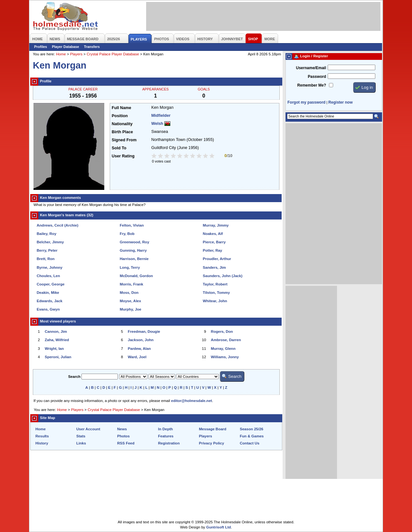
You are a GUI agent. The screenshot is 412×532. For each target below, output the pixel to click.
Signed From (124, 140)
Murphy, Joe (131, 309)
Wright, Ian (54, 349)
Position (120, 116)
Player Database (66, 47)
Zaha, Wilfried (57, 340)
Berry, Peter (47, 250)
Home (61, 54)
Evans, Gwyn (48, 309)
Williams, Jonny (225, 357)
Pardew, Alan (139, 349)
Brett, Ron (46, 259)
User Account (88, 429)
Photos (123, 436)
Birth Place (122, 132)
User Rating (123, 156)
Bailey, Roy (47, 234)
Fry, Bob (127, 234)
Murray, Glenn (223, 349)
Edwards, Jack (50, 301)
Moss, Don (129, 293)
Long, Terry (130, 267)
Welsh (157, 124)
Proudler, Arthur (217, 259)
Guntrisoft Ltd (219, 527)
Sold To (119, 148)
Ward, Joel (137, 357)
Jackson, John (141, 340)
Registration (169, 443)
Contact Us (250, 443)
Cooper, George (51, 284)
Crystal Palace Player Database (113, 54)
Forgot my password (306, 102)
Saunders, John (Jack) (223, 276)
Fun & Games (252, 436)
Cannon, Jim (56, 331)
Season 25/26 (252, 429)
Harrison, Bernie (134, 259)
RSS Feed (126, 443)
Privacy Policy (211, 443)
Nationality (122, 124)
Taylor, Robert (215, 284)
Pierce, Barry (214, 242)
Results (42, 436)
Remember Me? (312, 85)
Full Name (121, 108)
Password (317, 77)
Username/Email (311, 68)
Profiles (41, 47)
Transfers (92, 47)
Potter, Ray (212, 250)
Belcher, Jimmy (50, 242)
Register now (340, 102)
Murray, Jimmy (216, 225)
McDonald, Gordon (136, 276)
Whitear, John (215, 301)
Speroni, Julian (58, 357)
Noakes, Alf (213, 234)
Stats (81, 436)
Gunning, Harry (133, 250)
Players (76, 54)
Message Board (213, 429)
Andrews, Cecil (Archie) (57, 225)
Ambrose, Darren (226, 340)
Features (166, 436)
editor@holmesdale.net (192, 401)
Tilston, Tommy (216, 293)
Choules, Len (48, 276)
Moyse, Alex (130, 301)
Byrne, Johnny (50, 267)
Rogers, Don (222, 331)
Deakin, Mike (48, 293)
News (122, 429)
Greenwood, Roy (135, 242)
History (42, 443)
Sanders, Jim (214, 267)
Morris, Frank (131, 284)
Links (81, 443)
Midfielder (161, 116)
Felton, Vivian (132, 225)
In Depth (165, 429)
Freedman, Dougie (144, 331)
